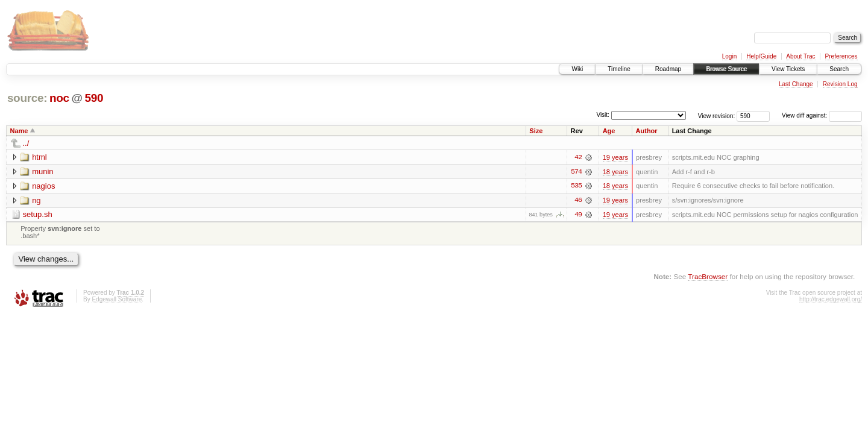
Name (19, 131)
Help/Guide (761, 56)
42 (578, 157)
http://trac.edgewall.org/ (831, 300)
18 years (615, 172)
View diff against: (822, 115)
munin (42, 171)
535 (576, 186)
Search (839, 69)
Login (729, 56)
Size (536, 131)
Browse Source (726, 69)
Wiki (577, 69)
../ (26, 143)
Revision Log (840, 84)
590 (94, 98)
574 (576, 172)
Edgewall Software (117, 300)
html (39, 157)
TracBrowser (708, 277)
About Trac (800, 56)
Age (609, 131)
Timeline (619, 69)
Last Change (796, 84)
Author (647, 131)
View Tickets (788, 69)
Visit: (603, 115)
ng (36, 200)
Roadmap (668, 69)
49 (578, 215)
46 (578, 201)
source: (27, 98)
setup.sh (38, 215)
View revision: (717, 115)
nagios (43, 186)
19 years (615, 157)
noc (59, 98)
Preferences (841, 56)
